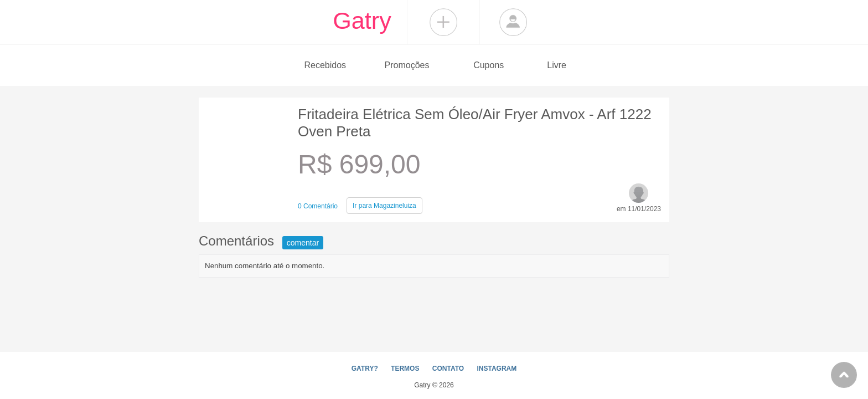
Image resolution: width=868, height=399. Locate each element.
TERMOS (405, 369)
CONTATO (448, 369)
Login (513, 22)
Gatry (362, 21)
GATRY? (365, 369)
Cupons (489, 65)
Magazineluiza (384, 206)
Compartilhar (443, 22)
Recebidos (325, 65)
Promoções (407, 65)
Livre (557, 65)
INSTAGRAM (497, 369)
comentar (303, 243)
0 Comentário (318, 206)
